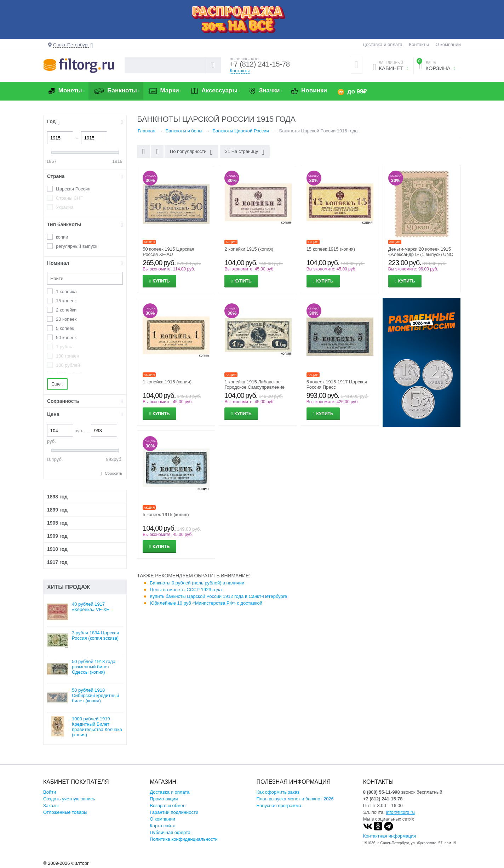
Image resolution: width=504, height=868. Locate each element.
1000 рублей (69, 374)
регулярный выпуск (77, 246)
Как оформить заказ (278, 792)
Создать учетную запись (69, 799)
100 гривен (68, 356)
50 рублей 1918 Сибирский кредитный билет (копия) (95, 695)
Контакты (419, 44)
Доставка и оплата (383, 44)
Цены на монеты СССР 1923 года (186, 590)
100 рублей (68, 365)
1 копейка (66, 292)
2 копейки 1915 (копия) (249, 249)
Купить (161, 281)
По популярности (191, 152)
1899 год (57, 510)
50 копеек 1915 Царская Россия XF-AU (168, 252)
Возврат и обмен (168, 806)
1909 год (57, 536)
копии (62, 237)
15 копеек (66, 301)
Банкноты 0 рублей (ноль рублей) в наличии (197, 583)
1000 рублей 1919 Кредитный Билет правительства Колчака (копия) (97, 727)
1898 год (57, 497)
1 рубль (64, 347)
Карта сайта (162, 826)
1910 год (57, 549)
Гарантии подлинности (174, 812)
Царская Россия (73, 189)
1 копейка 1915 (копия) (167, 382)
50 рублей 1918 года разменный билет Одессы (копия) (94, 667)
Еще (57, 384)
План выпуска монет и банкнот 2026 (295, 799)
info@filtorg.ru (400, 812)
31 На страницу (244, 152)
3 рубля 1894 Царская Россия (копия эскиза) (95, 635)
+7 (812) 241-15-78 (260, 64)
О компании (448, 44)
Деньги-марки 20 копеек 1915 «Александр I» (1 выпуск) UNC (421, 252)
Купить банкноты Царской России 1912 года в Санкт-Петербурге (218, 596)
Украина (65, 207)
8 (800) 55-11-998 (382, 792)
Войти (50, 792)
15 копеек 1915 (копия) (331, 249)
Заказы (51, 806)
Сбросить (113, 473)
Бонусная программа (279, 806)
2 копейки (66, 310)
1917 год (57, 562)
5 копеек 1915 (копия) (166, 515)
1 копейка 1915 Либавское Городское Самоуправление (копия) (254, 387)
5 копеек (65, 328)
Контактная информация (390, 836)
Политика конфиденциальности (184, 839)
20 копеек (66, 319)
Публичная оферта (170, 832)
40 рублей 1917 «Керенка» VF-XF (90, 607)
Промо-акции (164, 799)
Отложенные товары (65, 812)
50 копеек (66, 338)
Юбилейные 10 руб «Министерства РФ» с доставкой (206, 603)
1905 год (57, 523)
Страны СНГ (69, 198)
